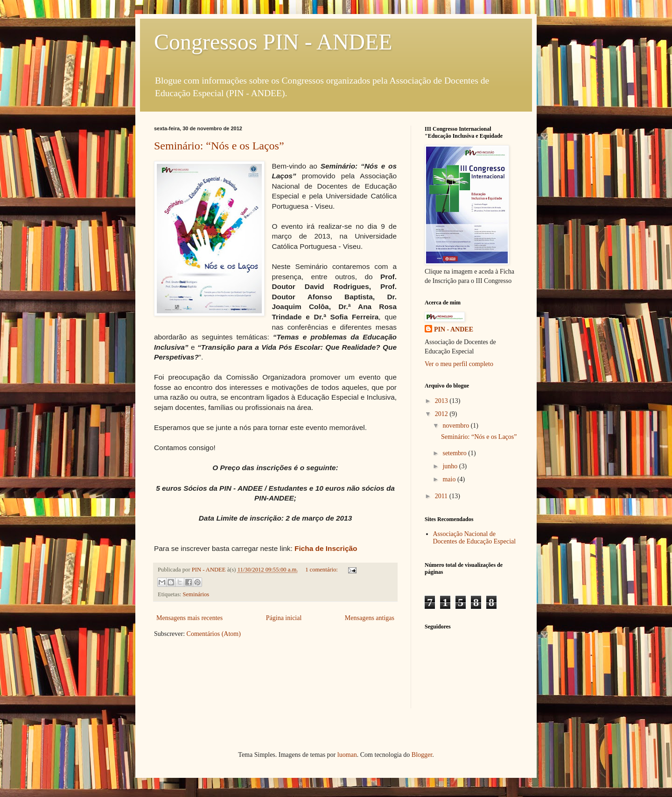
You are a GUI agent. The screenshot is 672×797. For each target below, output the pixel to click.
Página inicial (284, 618)
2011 (442, 496)
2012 (442, 414)
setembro (455, 453)
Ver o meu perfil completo (459, 364)
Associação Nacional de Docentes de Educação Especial (475, 538)
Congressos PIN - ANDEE (273, 42)
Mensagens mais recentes (189, 618)
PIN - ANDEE (454, 329)
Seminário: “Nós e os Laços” (219, 146)
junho (451, 466)
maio (450, 479)
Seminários (196, 594)
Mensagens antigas (370, 618)
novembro (456, 426)
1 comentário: (322, 570)
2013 (442, 401)
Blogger (422, 755)
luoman (347, 755)
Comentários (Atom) (214, 634)
